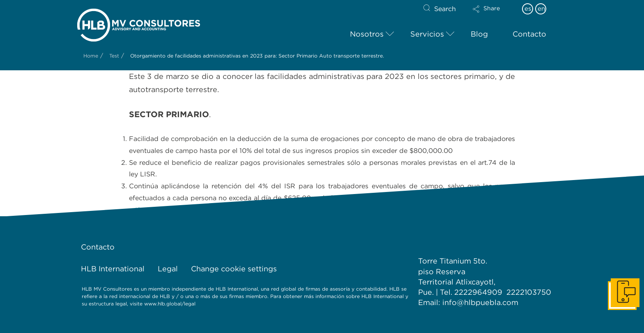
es (528, 9)
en (541, 9)
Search (445, 9)
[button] (493, 14)
